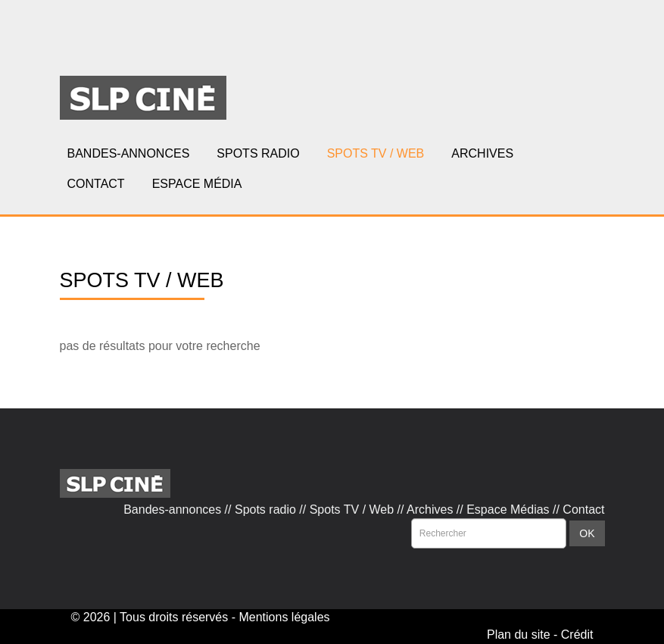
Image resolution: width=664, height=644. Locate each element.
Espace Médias (508, 510)
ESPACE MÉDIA (197, 184)
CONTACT (96, 184)
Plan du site (519, 635)
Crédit (577, 635)
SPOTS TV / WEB (376, 153)
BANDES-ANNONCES (129, 153)
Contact (583, 510)
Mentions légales (284, 617)
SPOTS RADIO (258, 153)
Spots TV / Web (352, 510)
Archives (430, 510)
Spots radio (265, 510)
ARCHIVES (482, 153)
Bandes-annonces (172, 510)
